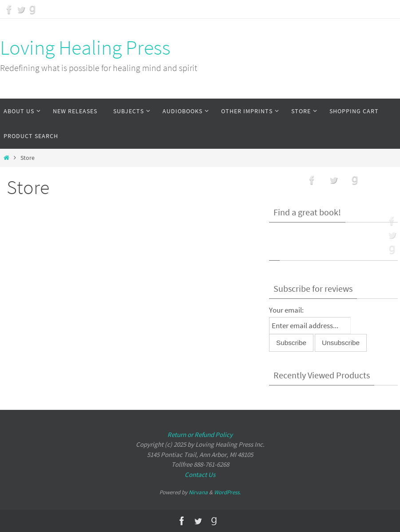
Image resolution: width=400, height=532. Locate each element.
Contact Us (200, 474)
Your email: (286, 310)
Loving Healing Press (85, 48)
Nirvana (198, 492)
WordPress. (227, 492)
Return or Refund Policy (200, 435)
